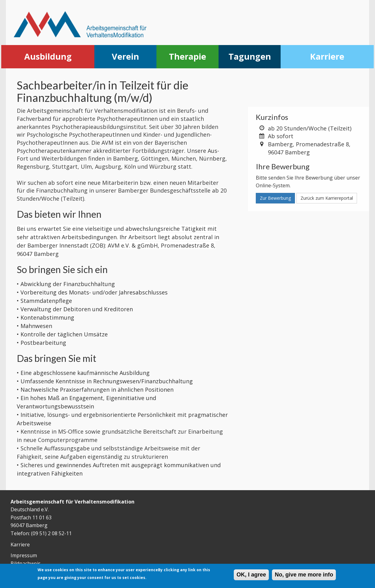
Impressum (24, 555)
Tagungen (250, 56)
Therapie (187, 56)
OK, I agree (251, 576)
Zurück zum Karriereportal (327, 198)
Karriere (327, 56)
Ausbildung (48, 56)
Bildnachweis (26, 563)
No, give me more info (304, 576)
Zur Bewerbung (275, 198)
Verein (125, 56)
